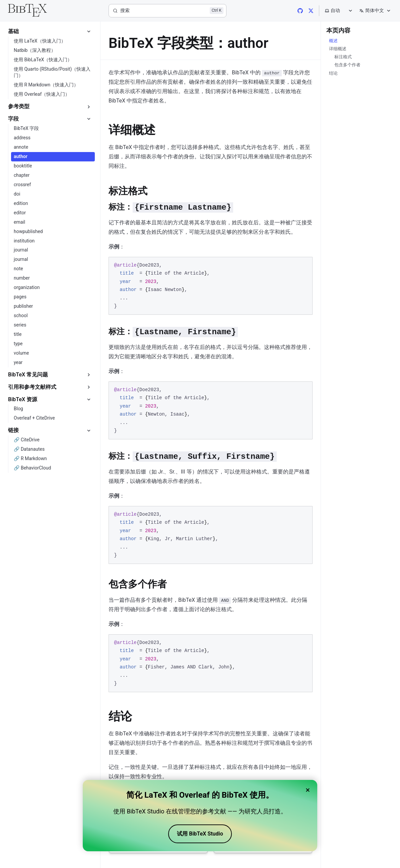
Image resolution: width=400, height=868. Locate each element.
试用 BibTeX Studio (200, 834)
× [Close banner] (308, 790)
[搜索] (168, 11)
